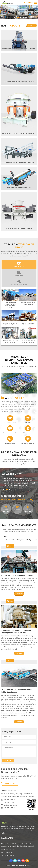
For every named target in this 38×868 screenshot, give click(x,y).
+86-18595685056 (9, 800)
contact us (7, 838)
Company (20, 540)
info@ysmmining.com (10, 805)
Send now (8, 761)
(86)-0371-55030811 (10, 802)
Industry (28, 540)
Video (35, 540)
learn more (32, 26)
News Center (11, 540)
